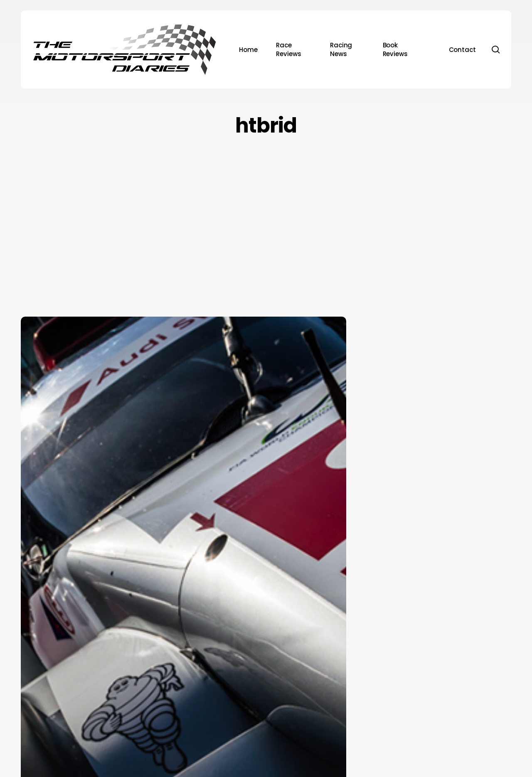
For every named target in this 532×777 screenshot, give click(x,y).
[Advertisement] (266, 225)
